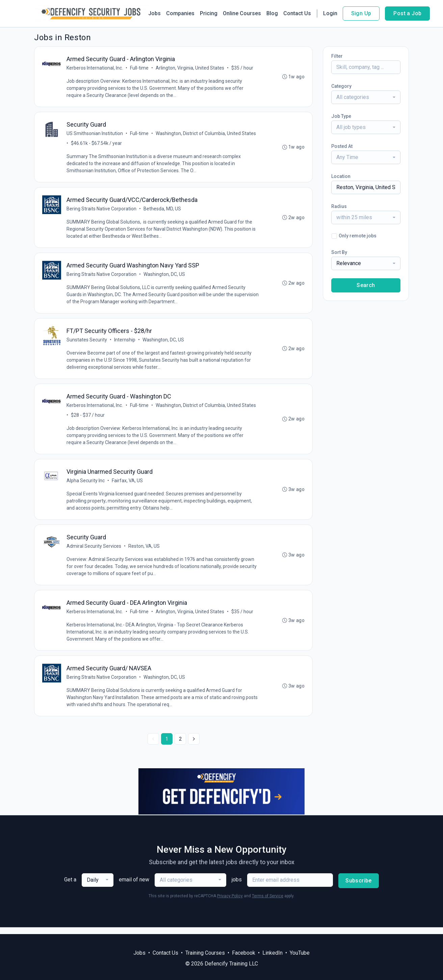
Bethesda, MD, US (163, 210)
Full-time (140, 68)
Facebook (244, 953)
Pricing (209, 13)
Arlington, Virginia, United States (190, 68)
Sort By (339, 252)
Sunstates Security (87, 343)
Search (366, 285)
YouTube (300, 953)
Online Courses (242, 13)
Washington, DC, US (165, 277)
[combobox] (366, 97)
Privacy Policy (230, 903)
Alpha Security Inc (86, 485)
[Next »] (194, 746)
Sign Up (361, 13)
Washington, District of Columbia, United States (206, 134)
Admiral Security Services (94, 551)
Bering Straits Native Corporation (102, 210)
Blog (272, 13)
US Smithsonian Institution (95, 134)
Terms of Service (268, 903)
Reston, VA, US (144, 551)
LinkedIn (272, 953)
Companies (180, 13)
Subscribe (359, 887)
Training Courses (205, 953)
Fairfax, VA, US (128, 485)
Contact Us (297, 13)
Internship (125, 343)
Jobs (154, 13)
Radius (339, 206)
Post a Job (407, 13)
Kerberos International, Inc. (95, 68)
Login (330, 13)
